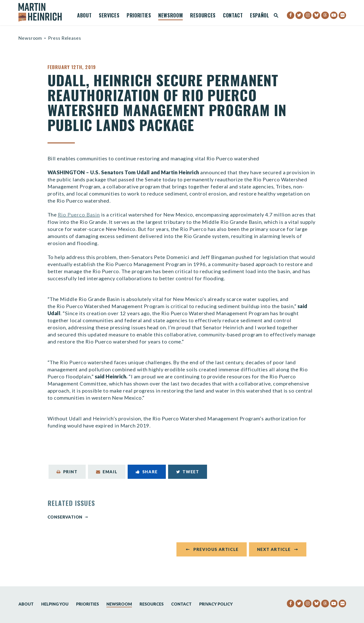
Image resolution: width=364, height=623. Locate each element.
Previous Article (216, 551)
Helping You (55, 604)
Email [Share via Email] (107, 471)
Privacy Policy (216, 604)
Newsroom (170, 16)
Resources (203, 16)
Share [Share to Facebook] (147, 471)
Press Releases (65, 38)
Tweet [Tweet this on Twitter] (188, 471)
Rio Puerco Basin (79, 214)
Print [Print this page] (67, 471)
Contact (233, 16)
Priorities (139, 16)
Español (260, 16)
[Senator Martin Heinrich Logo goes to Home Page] (43, 12)
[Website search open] (276, 16)
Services (109, 16)
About (84, 16)
